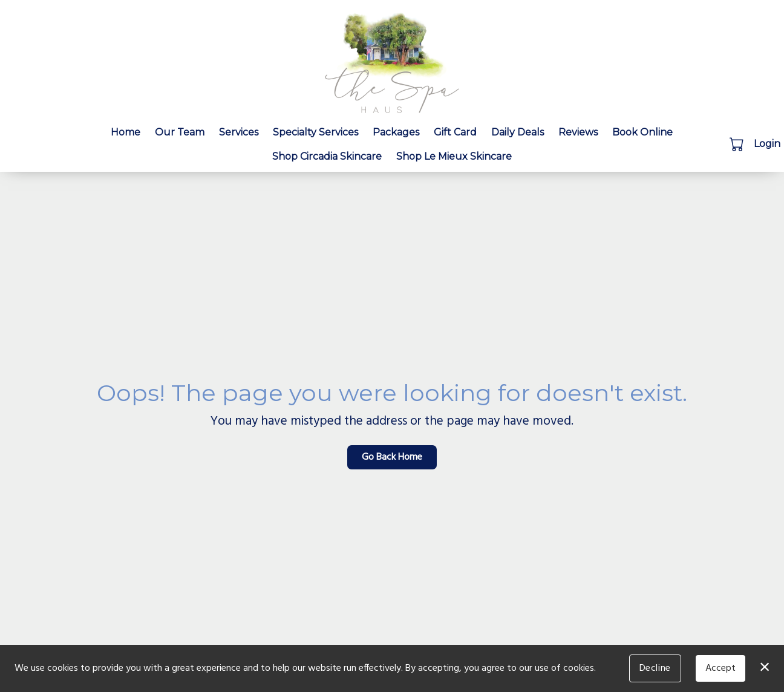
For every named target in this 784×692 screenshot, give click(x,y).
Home (126, 132)
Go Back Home (392, 457)
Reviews (578, 132)
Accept (720, 668)
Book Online (642, 132)
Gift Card (455, 132)
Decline (655, 668)
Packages (396, 132)
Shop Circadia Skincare (327, 156)
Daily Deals (518, 132)
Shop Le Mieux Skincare (454, 156)
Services (239, 132)
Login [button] (767, 144)
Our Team (180, 132)
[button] (738, 144)
